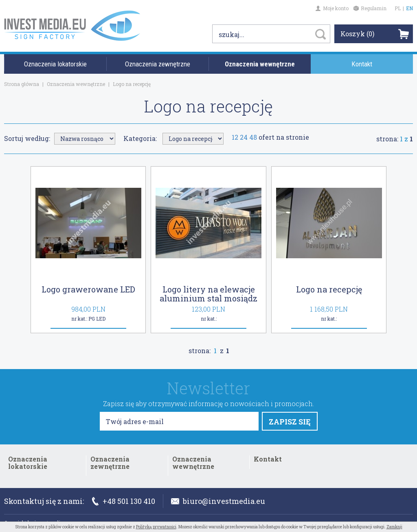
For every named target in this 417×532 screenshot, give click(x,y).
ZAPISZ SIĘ (290, 422)
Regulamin (370, 8)
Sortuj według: (27, 138)
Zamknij (394, 527)
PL (398, 8)
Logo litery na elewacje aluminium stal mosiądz (208, 294)
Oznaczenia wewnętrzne (260, 64)
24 (244, 137)
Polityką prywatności (156, 527)
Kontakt (362, 64)
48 (253, 137)
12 (235, 137)
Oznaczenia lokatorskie (55, 64)
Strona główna (22, 84)
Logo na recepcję (329, 289)
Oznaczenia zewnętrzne (158, 64)
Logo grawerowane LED (88, 289)
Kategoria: (140, 138)
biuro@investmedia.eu (218, 501)
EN (409, 8)
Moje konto (332, 8)
